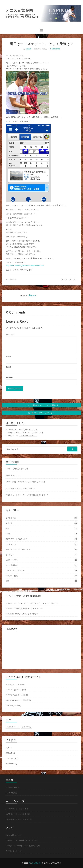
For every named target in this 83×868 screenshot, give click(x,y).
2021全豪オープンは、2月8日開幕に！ (21, 488)
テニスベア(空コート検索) (16, 690)
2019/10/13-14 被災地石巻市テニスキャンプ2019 (24, 609)
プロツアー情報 (12, 576)
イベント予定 (11, 518)
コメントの (12, 758)
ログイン (9, 748)
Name (9, 357)
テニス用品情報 (12, 565)
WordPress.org (11, 764)
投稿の (10, 753)
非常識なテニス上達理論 (15, 684)
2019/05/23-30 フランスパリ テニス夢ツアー (23, 614)
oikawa (28, 49)
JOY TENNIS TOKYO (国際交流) (18, 700)
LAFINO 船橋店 (11, 793)
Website (9, 377)
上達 (7, 581)
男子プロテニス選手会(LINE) (17, 695)
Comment (10, 334)
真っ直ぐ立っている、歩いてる (42, 413)
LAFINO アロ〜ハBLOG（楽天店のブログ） (23, 840)
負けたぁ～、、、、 (13, 475)
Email (8, 367)
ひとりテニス (11, 544)
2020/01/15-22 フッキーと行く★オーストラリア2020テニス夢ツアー (32, 603)
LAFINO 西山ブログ (13, 835)
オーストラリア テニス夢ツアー (18, 549)
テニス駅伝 (26, 727)
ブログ (8, 534)
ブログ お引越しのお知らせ (17, 469)
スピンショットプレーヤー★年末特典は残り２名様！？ (27, 495)
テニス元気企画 (34, 863)
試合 (7, 528)
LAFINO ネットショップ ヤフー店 (19, 819)
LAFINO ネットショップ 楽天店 (18, 814)
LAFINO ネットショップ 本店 (17, 809)
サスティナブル (12, 560)
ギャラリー (10, 555)
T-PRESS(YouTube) (13, 706)
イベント (13, 279)
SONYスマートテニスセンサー (18, 539)
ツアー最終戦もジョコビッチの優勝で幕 (42, 405)
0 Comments (55, 49)
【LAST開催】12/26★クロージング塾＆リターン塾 (25, 482)
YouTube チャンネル (14, 851)
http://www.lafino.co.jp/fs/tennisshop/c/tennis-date (25, 266)
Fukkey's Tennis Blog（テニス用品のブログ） (23, 846)
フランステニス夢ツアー (15, 571)
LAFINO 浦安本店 (12, 788)
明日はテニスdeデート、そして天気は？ (41, 44)
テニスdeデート (13, 727)
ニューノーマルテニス (28, 436)
